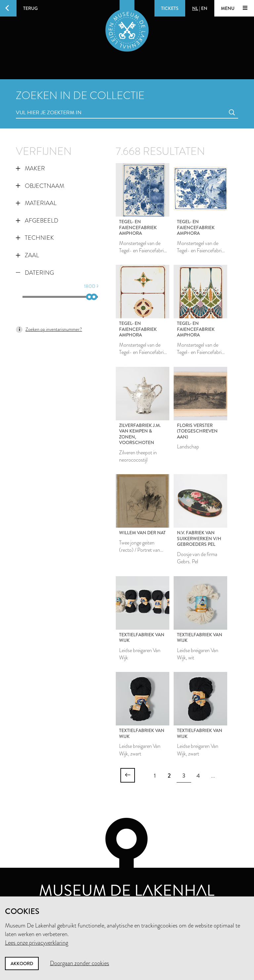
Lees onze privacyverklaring (37, 943)
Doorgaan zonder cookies (80, 963)
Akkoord (22, 963)
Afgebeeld (37, 221)
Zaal (27, 255)
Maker (30, 168)
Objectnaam (40, 186)
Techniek (35, 238)
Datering (35, 273)
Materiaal (36, 203)
